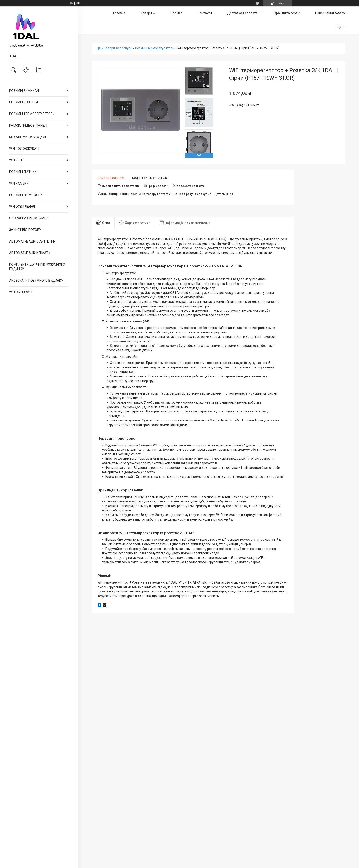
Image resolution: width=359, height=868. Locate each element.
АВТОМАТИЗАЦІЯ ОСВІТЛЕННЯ (32, 241)
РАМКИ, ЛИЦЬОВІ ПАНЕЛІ (28, 126)
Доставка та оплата (242, 13)
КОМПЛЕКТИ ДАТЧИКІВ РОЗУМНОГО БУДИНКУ (37, 267)
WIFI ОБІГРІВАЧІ (21, 292)
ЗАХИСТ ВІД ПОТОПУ (25, 230)
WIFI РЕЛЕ (16, 160)
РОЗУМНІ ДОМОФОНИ (26, 195)
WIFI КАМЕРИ (19, 183)
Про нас (176, 13)
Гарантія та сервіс (286, 13)
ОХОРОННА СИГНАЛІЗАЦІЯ (29, 218)
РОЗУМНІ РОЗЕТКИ (23, 102)
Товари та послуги (118, 48)
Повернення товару (330, 13)
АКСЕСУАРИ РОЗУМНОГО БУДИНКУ (36, 281)
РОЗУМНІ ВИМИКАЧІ (24, 91)
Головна (119, 13)
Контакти (205, 13)
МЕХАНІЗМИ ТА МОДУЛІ (27, 137)
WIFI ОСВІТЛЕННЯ (22, 207)
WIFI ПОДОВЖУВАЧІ (24, 149)
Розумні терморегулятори (155, 48)
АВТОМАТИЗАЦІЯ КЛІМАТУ (30, 253)
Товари (146, 13)
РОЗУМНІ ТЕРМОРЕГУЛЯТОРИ (32, 114)
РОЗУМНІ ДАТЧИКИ (24, 172)
